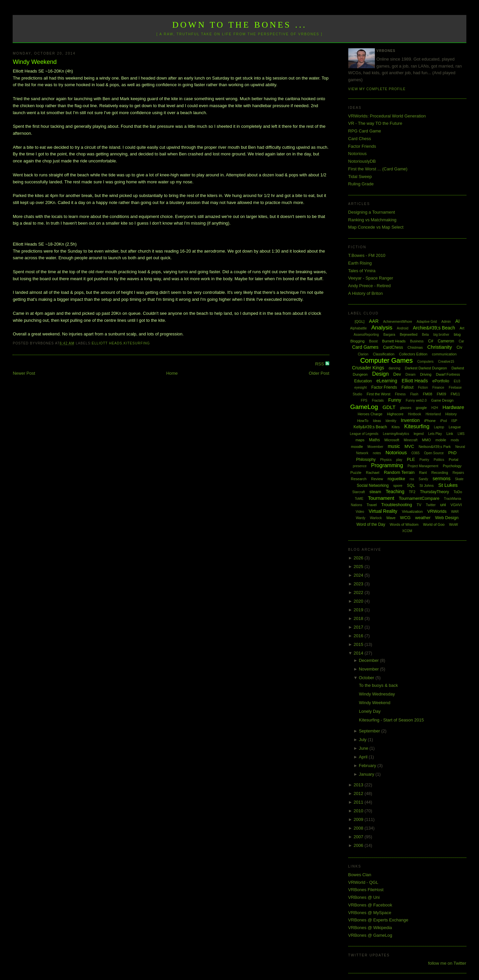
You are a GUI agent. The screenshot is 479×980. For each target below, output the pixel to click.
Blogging (357, 341)
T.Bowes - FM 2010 (367, 255)
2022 (359, 592)
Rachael (373, 473)
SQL (411, 486)
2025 (359, 567)
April (364, 757)
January (367, 774)
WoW (454, 524)
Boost (374, 341)
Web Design (447, 518)
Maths (374, 440)
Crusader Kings (368, 368)
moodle (357, 447)
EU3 (457, 381)
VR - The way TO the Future (375, 123)
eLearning (387, 381)
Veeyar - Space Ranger (371, 278)
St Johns (427, 486)
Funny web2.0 (416, 400)
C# (431, 341)
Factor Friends (362, 146)
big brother (441, 335)
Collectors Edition (413, 354)
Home (172, 373)
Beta (426, 335)
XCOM (407, 531)
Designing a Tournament (372, 212)
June (364, 748)
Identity (391, 421)
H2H (435, 408)
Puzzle (356, 473)
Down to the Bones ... (240, 25)
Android (402, 328)
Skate (459, 479)
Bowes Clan (360, 875)
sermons (442, 479)
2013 (359, 785)
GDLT (389, 407)
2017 (359, 627)
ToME (359, 499)
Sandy (423, 479)
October (367, 678)
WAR (455, 512)
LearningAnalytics (396, 434)
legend (419, 434)
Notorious (358, 154)
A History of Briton (366, 293)
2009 (359, 819)
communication (444, 354)
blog (457, 334)
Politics (439, 460)
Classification (384, 354)
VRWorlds (437, 511)
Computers (425, 362)
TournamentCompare (419, 498)
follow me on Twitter (447, 963)
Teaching (395, 491)
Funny (395, 400)
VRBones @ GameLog (370, 935)
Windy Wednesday (377, 694)
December (370, 660)
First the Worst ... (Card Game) (378, 169)
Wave (391, 518)
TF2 (412, 492)
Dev (397, 374)
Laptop (439, 427)
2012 (359, 793)
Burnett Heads (394, 341)
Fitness (400, 394)
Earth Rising (360, 263)
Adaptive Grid (427, 322)
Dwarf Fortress (448, 374)
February (368, 766)
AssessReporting (366, 335)
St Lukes (448, 485)
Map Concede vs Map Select (376, 227)
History (451, 414)
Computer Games (387, 360)
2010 (359, 811)
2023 (359, 584)
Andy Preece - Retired (370, 286)
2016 (359, 636)
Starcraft (359, 492)
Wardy (361, 518)
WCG (405, 518)
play (399, 460)
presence (360, 466)
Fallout (407, 387)
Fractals (378, 400)
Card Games (365, 347)
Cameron (446, 341)
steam (375, 492)
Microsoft (392, 440)
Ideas (377, 421)
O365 (415, 453)
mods (455, 440)
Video (360, 512)
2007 (359, 837)
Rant (423, 473)
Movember (375, 447)
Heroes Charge (370, 414)
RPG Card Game (365, 131)
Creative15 (446, 362)
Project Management (423, 466)
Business (417, 341)
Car (461, 341)
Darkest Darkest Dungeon (426, 368)
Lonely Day (370, 711)
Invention (410, 420)
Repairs (458, 473)
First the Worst (378, 394)
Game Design (442, 400)
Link (450, 434)
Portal (454, 460)
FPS (364, 400)
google (421, 408)
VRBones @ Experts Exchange (378, 920)
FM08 (427, 394)
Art (462, 328)
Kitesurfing (137, 343)
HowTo (363, 421)
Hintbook (415, 414)
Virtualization (412, 511)
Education (363, 381)
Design (381, 374)
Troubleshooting (397, 505)
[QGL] (359, 321)
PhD (452, 453)
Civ (459, 347)
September (370, 731)
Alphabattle (358, 328)
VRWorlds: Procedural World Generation (387, 116)
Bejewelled (409, 334)
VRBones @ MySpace (370, 913)
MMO (427, 440)
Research (359, 479)
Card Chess (360, 139)
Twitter (431, 505)
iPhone (430, 421)
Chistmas (415, 347)
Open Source (434, 453)
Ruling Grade (361, 184)
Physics (386, 460)
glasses (405, 408)
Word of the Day (371, 524)
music (394, 446)
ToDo (458, 492)
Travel (372, 505)
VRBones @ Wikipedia (370, 928)
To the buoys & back (378, 685)
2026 (359, 558)
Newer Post (24, 373)
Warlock (376, 518)
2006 (359, 845)
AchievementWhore (398, 322)
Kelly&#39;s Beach (370, 427)
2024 (359, 575)
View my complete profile (377, 89)
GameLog (364, 407)
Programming (387, 465)
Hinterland (433, 414)
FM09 (441, 394)
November (370, 669)
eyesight (360, 388)
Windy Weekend (35, 62)
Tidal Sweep (360, 177)
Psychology (452, 466)
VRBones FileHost (366, 890)
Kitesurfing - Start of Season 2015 (391, 720)
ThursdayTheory (434, 492)
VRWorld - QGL (363, 882)
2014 (359, 653)
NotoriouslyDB (362, 161)
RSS (320, 364)
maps (360, 440)
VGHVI (456, 505)
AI (458, 321)
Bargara (389, 335)
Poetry (424, 460)
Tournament (381, 498)
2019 (359, 610)
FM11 (455, 394)
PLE (411, 459)
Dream (410, 375)
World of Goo (434, 524)
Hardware (453, 407)
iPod (443, 421)
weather (423, 518)
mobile (441, 440)
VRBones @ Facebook (370, 905)
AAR (374, 321)
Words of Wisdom (404, 524)
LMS (461, 434)
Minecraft (411, 440)
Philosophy (366, 460)
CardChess (393, 347)
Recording (440, 473)
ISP (454, 421)
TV (419, 505)
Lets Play (435, 434)
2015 (359, 644)
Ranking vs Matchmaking (372, 220)
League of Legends (364, 434)
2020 (359, 601)
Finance (438, 388)
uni (443, 505)
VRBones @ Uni (364, 897)
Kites (396, 427)
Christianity (440, 347)
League (455, 427)
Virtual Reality (383, 511)
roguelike (396, 479)
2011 (359, 802)
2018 (359, 618)
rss (412, 479)
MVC (409, 446)
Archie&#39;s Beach (434, 328)
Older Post (319, 373)
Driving (426, 374)
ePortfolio (441, 381)
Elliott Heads (107, 343)
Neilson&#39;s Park (435, 447)
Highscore (395, 414)
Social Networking (373, 486)
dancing (394, 368)
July (363, 740)
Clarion (363, 354)
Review (377, 479)
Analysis (382, 328)
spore (398, 486)
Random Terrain (399, 472)
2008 (359, 828)
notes (377, 453)
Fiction (423, 388)
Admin (446, 322)
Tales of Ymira (362, 271)
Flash (414, 394)
